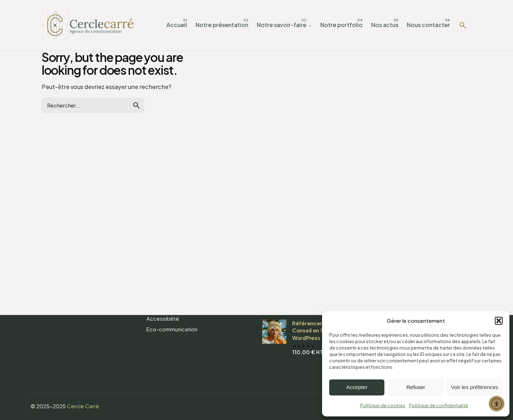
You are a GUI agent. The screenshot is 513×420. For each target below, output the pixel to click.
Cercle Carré (83, 406)
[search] (136, 105)
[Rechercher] (463, 25)
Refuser (416, 387)
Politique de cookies (383, 406)
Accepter (357, 387)
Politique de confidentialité (439, 406)
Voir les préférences (475, 387)
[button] (499, 321)
